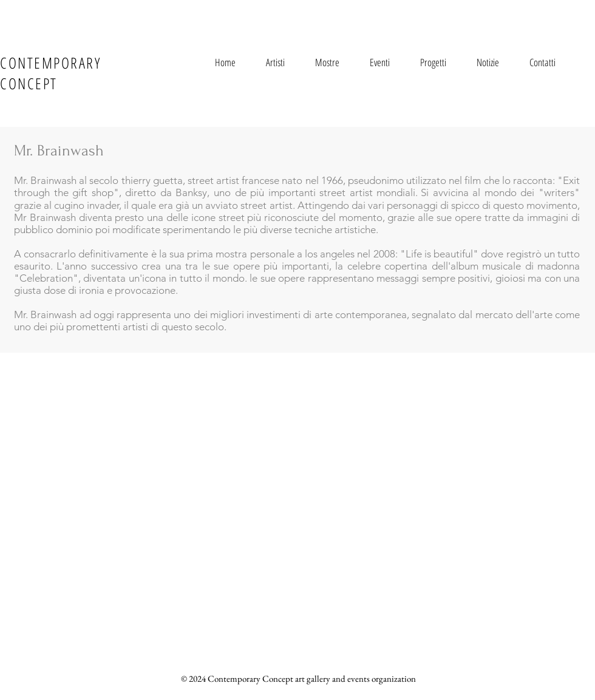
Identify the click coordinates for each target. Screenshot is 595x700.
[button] (275, 62)
